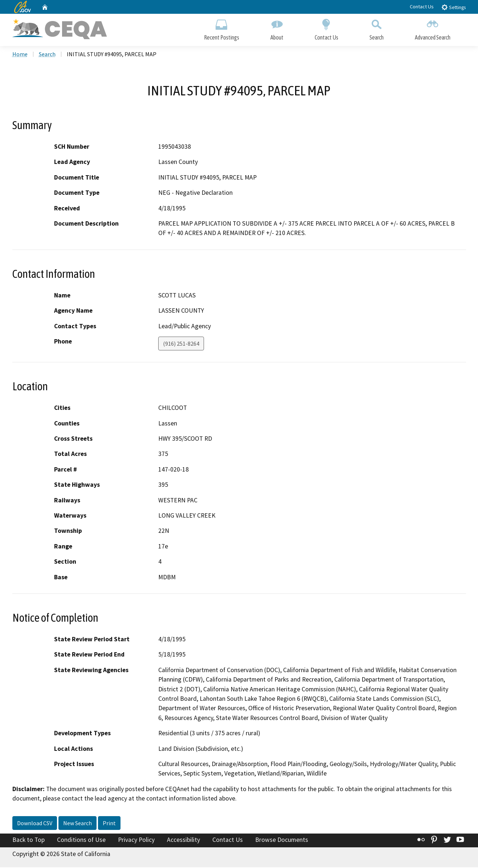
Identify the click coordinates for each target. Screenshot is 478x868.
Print (109, 823)
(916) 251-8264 (181, 344)
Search (377, 28)
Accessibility (183, 840)
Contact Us (422, 7)
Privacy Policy (136, 840)
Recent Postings (222, 28)
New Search (77, 823)
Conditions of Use (81, 840)
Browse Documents (282, 840)
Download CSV (35, 823)
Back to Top (28, 840)
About (277, 28)
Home (20, 55)
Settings (454, 7)
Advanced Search (433, 28)
